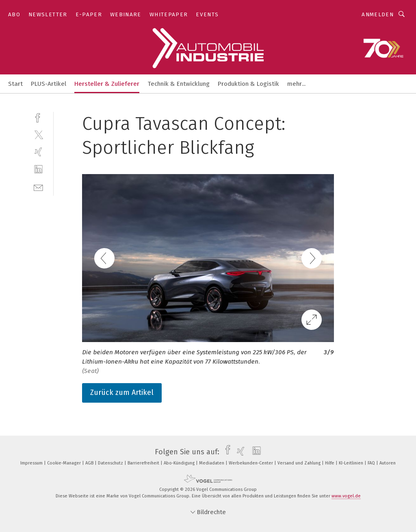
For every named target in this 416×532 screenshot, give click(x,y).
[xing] (38, 152)
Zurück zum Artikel (122, 392)
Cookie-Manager (65, 463)
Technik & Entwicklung (179, 84)
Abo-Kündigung (180, 463)
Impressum (32, 463)
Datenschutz (111, 463)
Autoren (388, 463)
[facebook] (38, 117)
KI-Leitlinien (352, 463)
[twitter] (38, 134)
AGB (90, 463)
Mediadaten (212, 463)
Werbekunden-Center (251, 463)
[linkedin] (38, 169)
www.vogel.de (346, 496)
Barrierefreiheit (144, 463)
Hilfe (330, 463)
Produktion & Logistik (248, 84)
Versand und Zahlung (300, 463)
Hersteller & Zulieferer (107, 84)
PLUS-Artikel (49, 84)
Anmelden (378, 14)
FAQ (372, 463)
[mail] (38, 187)
